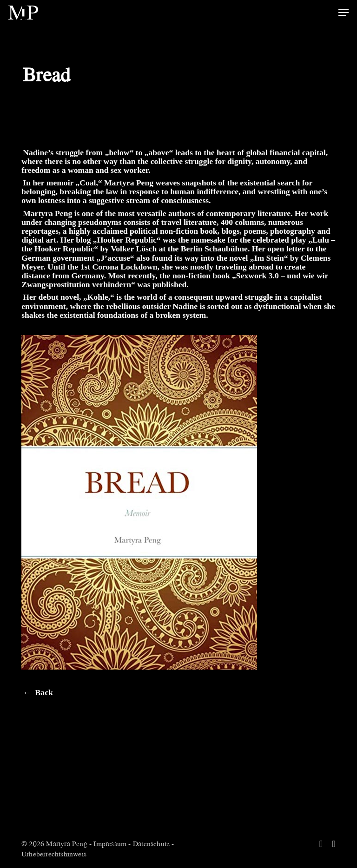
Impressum (110, 843)
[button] (344, 13)
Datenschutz (151, 843)
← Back (38, 692)
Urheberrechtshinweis (54, 854)
